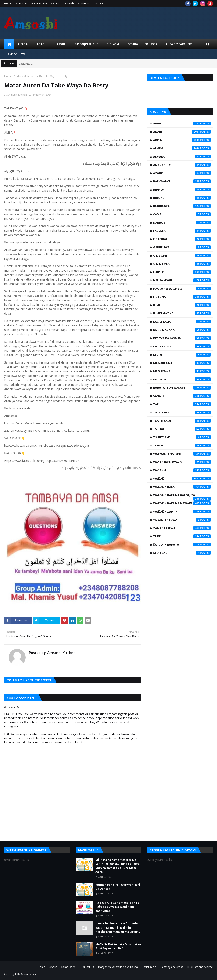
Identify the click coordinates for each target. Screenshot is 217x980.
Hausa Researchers (182, 289)
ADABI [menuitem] (41, 44)
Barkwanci (182, 181)
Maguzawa (182, 371)
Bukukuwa (182, 206)
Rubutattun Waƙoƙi (182, 388)
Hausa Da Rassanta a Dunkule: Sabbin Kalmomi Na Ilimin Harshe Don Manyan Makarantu (118, 927)
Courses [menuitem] (151, 44)
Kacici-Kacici (182, 322)
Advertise (84, 3)
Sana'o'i (182, 396)
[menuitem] (9, 44)
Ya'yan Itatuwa (182, 520)
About (53, 967)
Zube (182, 536)
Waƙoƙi (182, 478)
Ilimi (182, 305)
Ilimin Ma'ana (182, 313)
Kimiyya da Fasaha (182, 338)
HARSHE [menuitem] (60, 44)
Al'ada (182, 148)
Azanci (182, 173)
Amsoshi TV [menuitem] (16, 54)
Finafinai (182, 239)
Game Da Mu (39, 3)
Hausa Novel (182, 280)
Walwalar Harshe (182, 454)
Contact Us (100, 3)
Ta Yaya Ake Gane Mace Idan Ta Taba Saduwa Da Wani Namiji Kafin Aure (117, 907)
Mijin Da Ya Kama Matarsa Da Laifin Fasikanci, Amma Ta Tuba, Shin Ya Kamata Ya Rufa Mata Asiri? (118, 866)
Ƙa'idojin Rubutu (182, 545)
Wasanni (182, 470)
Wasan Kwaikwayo (182, 462)
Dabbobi (182, 223)
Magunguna (182, 363)
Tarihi (182, 404)
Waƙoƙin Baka (182, 487)
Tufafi (182, 445)
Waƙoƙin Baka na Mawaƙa (182, 503)
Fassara (182, 231)
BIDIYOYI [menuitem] (113, 44)
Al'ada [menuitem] (23, 44)
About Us (22, 3)
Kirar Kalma (182, 346)
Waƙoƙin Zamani (182, 511)
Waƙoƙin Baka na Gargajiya (182, 496)
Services (56, 3)
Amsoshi (31, 974)
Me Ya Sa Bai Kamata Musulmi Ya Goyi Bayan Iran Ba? (118, 946)
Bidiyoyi (182, 189)
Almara (182, 156)
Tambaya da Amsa (172, 967)
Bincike (182, 198)
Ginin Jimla (182, 264)
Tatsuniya (182, 412)
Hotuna (182, 297)
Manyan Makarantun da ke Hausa (118, 967)
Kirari (182, 355)
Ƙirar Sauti (182, 553)
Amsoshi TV (182, 165)
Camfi (182, 214)
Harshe (182, 272)
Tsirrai (182, 429)
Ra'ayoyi (182, 379)
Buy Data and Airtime (200, 967)
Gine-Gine (182, 256)
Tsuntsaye (182, 437)
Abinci (182, 123)
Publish (69, 3)
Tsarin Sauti (182, 421)
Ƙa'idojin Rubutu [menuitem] (88, 44)
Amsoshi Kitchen (17, 95)
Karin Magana (182, 330)
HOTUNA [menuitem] (132, 44)
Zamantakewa (182, 528)
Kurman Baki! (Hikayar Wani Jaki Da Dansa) (118, 887)
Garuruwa (182, 247)
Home (8, 3)
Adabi (182, 132)
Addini (18, 76)
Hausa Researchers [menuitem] (178, 44)
